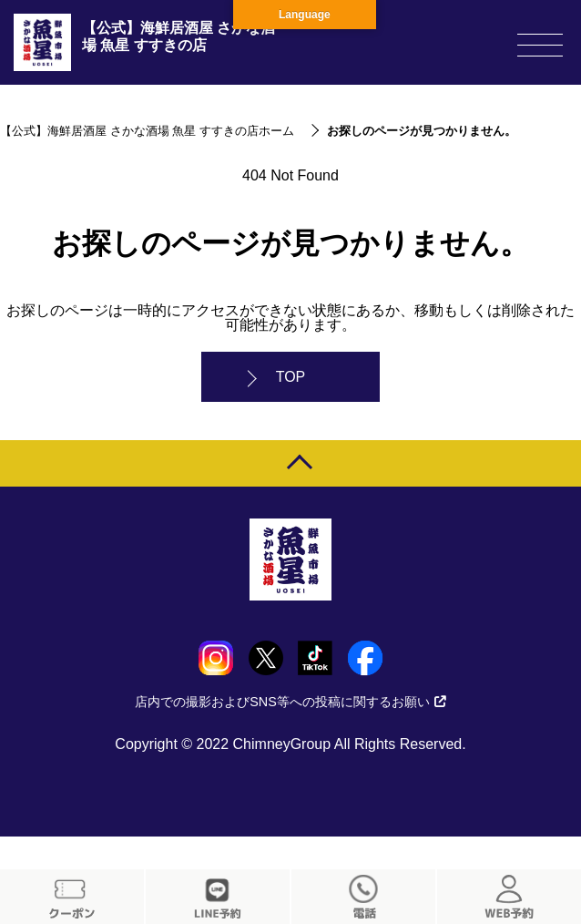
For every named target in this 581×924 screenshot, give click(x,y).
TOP (291, 377)
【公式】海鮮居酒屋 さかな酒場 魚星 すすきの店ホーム (147, 131)
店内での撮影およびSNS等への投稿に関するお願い (290, 702)
